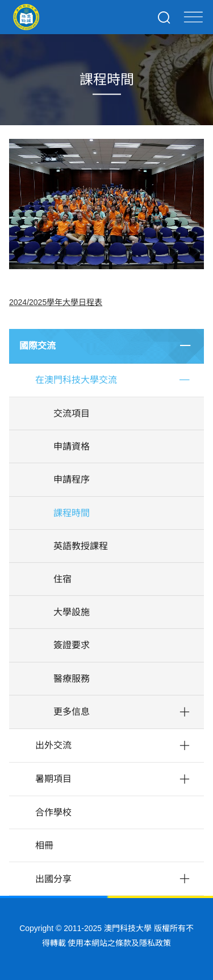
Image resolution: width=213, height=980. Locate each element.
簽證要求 (72, 645)
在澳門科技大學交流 (76, 380)
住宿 (62, 579)
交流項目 (72, 413)
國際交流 (37, 346)
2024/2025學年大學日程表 (56, 302)
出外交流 (53, 745)
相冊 (44, 845)
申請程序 (72, 479)
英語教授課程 (81, 546)
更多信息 (72, 712)
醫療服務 (72, 679)
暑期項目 (53, 779)
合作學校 (53, 812)
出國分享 (53, 879)
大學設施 (72, 612)
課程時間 (72, 513)
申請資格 (72, 446)
